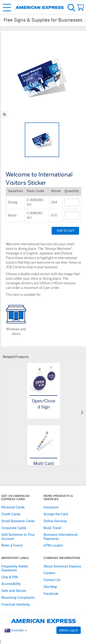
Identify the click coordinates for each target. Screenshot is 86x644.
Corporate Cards (14, 528)
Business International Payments (61, 537)
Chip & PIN (10, 577)
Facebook (51, 594)
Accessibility (11, 584)
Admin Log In (69, 630)
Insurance (51, 507)
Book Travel (53, 528)
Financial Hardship (16, 604)
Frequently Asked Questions (15, 568)
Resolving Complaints (18, 598)
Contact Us (52, 580)
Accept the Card (56, 514)
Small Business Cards (18, 521)
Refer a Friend (12, 545)
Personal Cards (13, 507)
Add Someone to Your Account (18, 537)
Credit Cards (11, 514)
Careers (50, 573)
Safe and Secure (14, 591)
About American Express (62, 566)
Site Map (50, 587)
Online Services (55, 521)
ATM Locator (53, 545)
